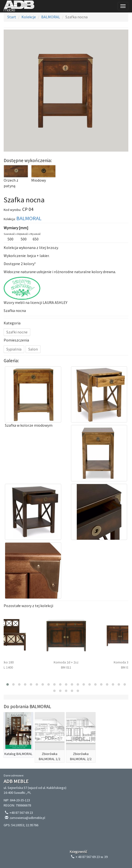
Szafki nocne (17, 332)
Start (12, 17)
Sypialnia (14, 349)
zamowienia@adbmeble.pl (27, 818)
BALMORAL (51, 17)
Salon (33, 349)
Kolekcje (29, 17)
